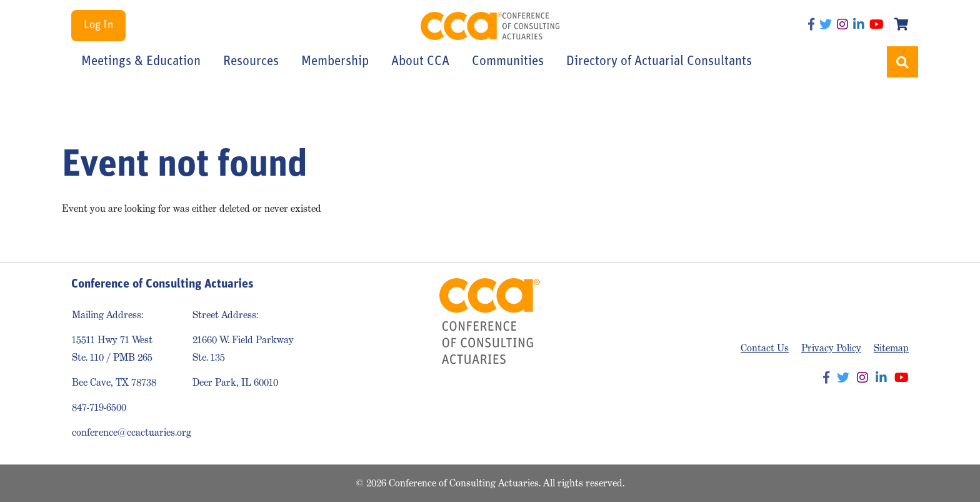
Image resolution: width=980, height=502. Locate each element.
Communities (508, 62)
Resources (251, 62)
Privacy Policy (831, 348)
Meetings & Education (141, 62)
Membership (335, 62)
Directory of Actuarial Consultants (659, 62)
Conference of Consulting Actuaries (490, 26)
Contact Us (765, 348)
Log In (98, 25)
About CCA (420, 62)
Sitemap (891, 348)
